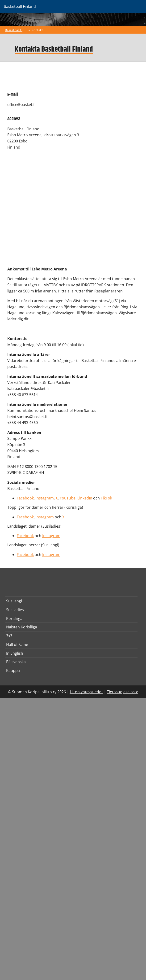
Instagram (45, 498)
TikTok (106, 498)
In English (15, 653)
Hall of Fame (17, 645)
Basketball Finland (16, 30)
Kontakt (37, 30)
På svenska (16, 662)
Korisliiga (14, 618)
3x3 (9, 636)
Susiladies (15, 610)
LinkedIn (85, 498)
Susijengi (14, 601)
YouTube (68, 498)
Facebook (25, 498)
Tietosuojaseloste (123, 692)
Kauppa (13, 671)
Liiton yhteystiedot (86, 692)
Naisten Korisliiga (22, 627)
